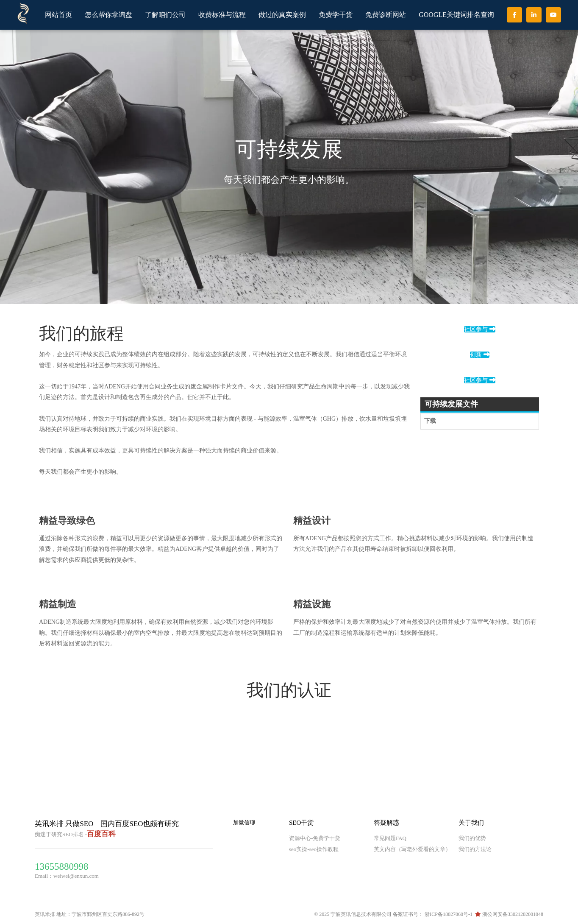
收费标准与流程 (222, 15)
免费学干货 (336, 15)
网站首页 (58, 15)
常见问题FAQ (390, 838)
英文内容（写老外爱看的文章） (412, 849)
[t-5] (300, 497)
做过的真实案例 (282, 15)
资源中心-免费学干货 (315, 838)
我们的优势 (472, 838)
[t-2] (300, 581)
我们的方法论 (475, 849)
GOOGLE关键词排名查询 (456, 15)
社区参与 (480, 329)
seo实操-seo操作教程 (314, 849)
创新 (480, 355)
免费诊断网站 (386, 15)
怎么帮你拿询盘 (108, 15)
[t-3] (46, 497)
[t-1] (46, 581)
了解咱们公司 (165, 15)
